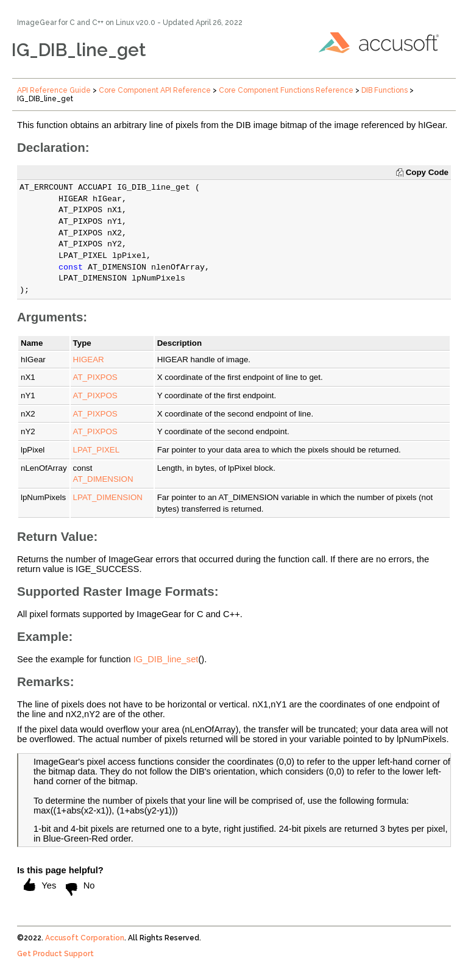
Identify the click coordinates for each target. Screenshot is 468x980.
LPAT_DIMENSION (108, 497)
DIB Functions (385, 90)
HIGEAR (89, 359)
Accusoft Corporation (85, 938)
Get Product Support (55, 954)
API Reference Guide (54, 90)
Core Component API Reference (155, 90)
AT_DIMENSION (103, 479)
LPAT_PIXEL (97, 450)
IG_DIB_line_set (166, 659)
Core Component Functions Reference (286, 90)
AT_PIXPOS (95, 377)
